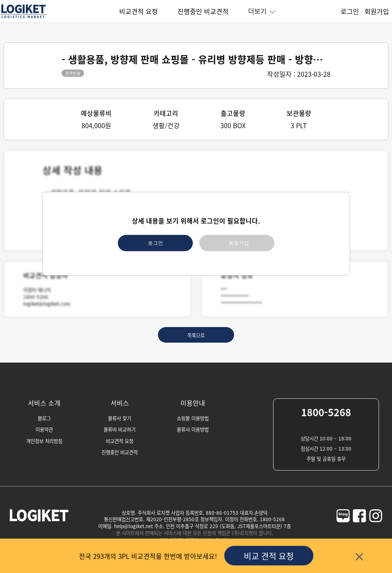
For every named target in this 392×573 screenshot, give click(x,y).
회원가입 (377, 11)
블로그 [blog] (44, 418)
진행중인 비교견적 (203, 11)
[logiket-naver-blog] (343, 530)
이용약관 (44, 429)
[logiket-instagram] (376, 530)
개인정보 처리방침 (44, 441)
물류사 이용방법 (193, 429)
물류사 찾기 (120, 418)
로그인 (350, 11)
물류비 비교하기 (120, 429)
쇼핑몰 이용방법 (193, 418)
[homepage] (24, 17)
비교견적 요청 (139, 11)
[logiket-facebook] (359, 530)
